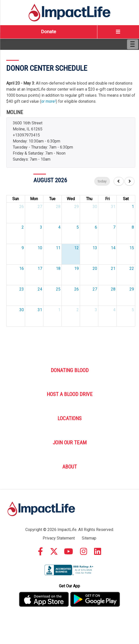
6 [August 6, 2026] (96, 227)
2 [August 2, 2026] (23, 227)
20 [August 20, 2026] (95, 269)
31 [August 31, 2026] (40, 310)
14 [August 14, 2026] (113, 248)
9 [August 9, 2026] (23, 248)
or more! (49, 101)
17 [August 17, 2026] (40, 269)
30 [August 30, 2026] (22, 310)
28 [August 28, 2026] (113, 289)
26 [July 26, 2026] (22, 207)
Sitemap (89, 538)
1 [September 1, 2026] (59, 310)
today (102, 181)
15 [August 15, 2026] (132, 248)
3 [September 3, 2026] (96, 310)
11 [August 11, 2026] (58, 248)
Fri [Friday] (107, 199)
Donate (48, 32)
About (69, 467)
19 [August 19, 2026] (77, 269)
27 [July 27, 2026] (40, 207)
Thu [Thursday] (89, 199)
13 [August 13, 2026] (95, 248)
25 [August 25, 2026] (58, 289)
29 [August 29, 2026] (132, 289)
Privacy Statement (59, 538)
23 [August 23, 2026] (22, 289)
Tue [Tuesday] (52, 199)
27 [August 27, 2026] (95, 289)
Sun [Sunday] (16, 199)
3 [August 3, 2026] (41, 227)
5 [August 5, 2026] (78, 227)
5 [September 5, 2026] (133, 310)
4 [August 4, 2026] (59, 227)
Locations (69, 418)
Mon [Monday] (34, 199)
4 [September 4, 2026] (114, 310)
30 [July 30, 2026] (95, 207)
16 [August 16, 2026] (22, 269)
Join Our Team (70, 443)
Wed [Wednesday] (71, 199)
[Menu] (133, 44)
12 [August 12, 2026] (77, 248)
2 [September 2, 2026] (78, 310)
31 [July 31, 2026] (113, 207)
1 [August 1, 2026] (133, 207)
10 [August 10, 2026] (40, 248)
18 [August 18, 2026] (58, 269)
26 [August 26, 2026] (77, 289)
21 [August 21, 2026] (113, 269)
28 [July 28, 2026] (58, 207)
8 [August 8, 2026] (133, 227)
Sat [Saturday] (126, 199)
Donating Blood (70, 370)
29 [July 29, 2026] (77, 207)
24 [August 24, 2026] (40, 289)
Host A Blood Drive (70, 394)
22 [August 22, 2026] (132, 269)
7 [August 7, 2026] (114, 227)
